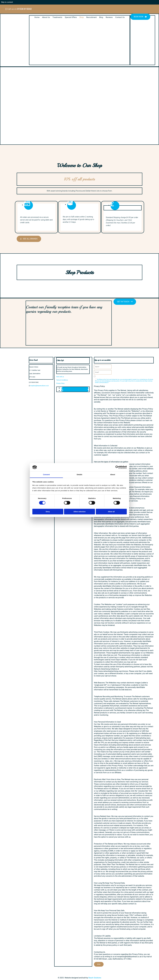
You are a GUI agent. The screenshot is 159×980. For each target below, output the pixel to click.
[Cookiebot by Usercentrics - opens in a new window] (117, 467)
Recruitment (91, 17)
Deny (48, 512)
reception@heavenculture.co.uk (39, 386)
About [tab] (113, 475)
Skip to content (7, 2)
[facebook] (62, 388)
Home (37, 17)
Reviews (109, 17)
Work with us (60, 377)
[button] (140, 17)
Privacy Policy (60, 383)
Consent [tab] (46, 475)
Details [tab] (79, 475)
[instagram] (62, 391)
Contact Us (120, 17)
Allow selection (79, 512)
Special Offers (71, 17)
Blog (101, 17)
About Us (46, 17)
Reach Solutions (95, 978)
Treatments (57, 17)
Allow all (111, 512)
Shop (82, 17)
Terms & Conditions (62, 380)
